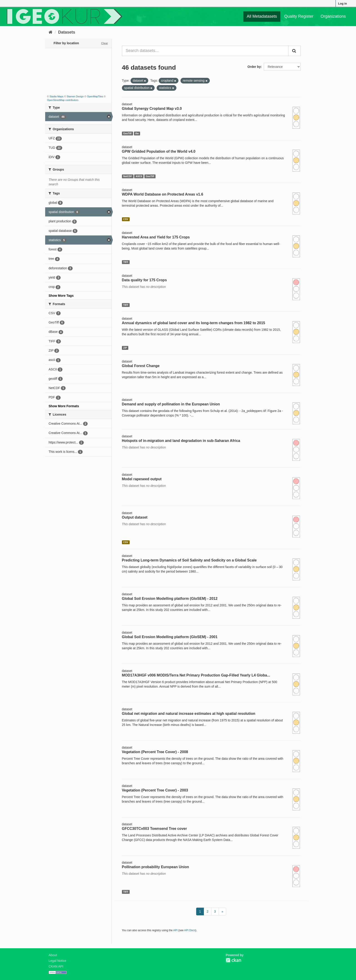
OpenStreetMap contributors (63, 100)
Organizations (333, 16)
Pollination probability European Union (156, 867)
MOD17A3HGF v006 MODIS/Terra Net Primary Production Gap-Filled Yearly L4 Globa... (196, 675)
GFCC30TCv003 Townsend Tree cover (155, 829)
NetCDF (128, 176)
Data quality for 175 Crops (144, 280)
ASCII (139, 176)
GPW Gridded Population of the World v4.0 (159, 151)
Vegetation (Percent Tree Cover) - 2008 (155, 752)
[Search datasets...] (205, 51)
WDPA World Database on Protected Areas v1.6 (163, 194)
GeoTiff (127, 133)
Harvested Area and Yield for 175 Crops (156, 237)
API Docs (190, 930)
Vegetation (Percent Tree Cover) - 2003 (155, 790)
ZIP (125, 348)
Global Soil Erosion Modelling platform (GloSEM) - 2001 (170, 637)
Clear (104, 43)
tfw (137, 133)
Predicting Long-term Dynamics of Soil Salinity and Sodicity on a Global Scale (189, 560)
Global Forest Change (141, 366)
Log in (342, 4)
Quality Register (299, 16)
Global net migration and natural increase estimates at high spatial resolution (189, 714)
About (53, 955)
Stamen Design (75, 96)
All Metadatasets (262, 16)
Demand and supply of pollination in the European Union (171, 404)
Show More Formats (64, 406)
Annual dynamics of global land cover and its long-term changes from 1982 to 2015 (194, 323)
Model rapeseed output (142, 479)
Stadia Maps (56, 96)
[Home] (51, 32)
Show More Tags (61, 296)
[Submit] (294, 51)
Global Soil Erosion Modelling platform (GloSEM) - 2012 (170, 599)
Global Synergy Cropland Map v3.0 (152, 109)
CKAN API (56, 966)
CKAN (233, 960)
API (175, 930)
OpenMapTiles (95, 96)
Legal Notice (57, 961)
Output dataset (135, 517)
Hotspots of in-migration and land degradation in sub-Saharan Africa (181, 441)
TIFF (126, 262)
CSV (126, 219)
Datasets (67, 32)
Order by (254, 67)
